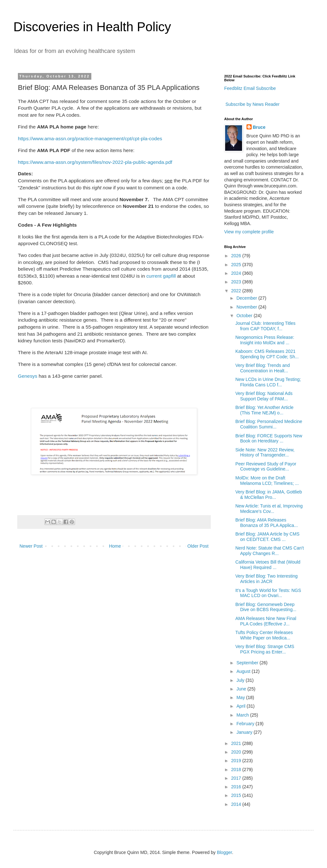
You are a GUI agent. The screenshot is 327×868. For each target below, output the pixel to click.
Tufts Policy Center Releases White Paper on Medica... (264, 635)
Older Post (198, 546)
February (246, 724)
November (247, 307)
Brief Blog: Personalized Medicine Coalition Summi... (269, 424)
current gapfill (161, 276)
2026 (237, 256)
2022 (237, 291)
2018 (237, 770)
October (245, 316)
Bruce (259, 127)
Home (115, 546)
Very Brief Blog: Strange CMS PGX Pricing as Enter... (265, 649)
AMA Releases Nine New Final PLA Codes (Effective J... (266, 621)
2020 (237, 752)
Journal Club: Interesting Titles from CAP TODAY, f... (265, 326)
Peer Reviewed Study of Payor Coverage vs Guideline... (266, 467)
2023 (237, 282)
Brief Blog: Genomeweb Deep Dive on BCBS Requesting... (266, 607)
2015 (237, 795)
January (245, 732)
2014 (237, 804)
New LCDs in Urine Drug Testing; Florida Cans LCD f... (268, 382)
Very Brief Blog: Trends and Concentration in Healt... (262, 368)
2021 (237, 743)
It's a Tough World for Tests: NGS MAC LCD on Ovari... (268, 593)
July (241, 680)
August (244, 671)
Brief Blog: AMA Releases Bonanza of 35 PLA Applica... (267, 523)
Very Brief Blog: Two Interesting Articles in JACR (266, 579)
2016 (237, 787)
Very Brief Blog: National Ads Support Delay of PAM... (264, 396)
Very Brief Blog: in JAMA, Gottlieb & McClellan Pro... (269, 495)
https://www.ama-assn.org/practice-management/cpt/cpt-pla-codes (90, 139)
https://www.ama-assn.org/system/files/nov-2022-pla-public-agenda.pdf (95, 162)
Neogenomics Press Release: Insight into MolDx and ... (265, 340)
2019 (237, 761)
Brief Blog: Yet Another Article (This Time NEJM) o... (264, 410)
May (241, 697)
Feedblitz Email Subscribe (250, 88)
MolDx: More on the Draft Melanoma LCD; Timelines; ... (267, 481)
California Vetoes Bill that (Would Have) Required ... (268, 565)
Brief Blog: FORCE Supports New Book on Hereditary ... (269, 438)
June (242, 689)
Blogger (224, 852)
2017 (237, 778)
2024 (237, 273)
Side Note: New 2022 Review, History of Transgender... (265, 452)
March (243, 715)
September (248, 663)
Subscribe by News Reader (252, 104)
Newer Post (31, 546)
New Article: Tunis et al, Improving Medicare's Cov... (269, 509)
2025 (237, 265)
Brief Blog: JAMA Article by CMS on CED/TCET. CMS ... (267, 537)
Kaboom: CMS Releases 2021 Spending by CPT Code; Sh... (267, 354)
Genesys (28, 376)
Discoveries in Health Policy (92, 27)
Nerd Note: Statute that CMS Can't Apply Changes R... (270, 551)
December (247, 298)
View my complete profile (249, 232)
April (241, 706)
